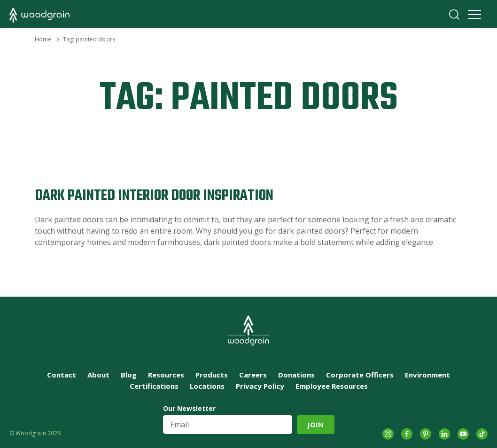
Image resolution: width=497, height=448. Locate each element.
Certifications (154, 386)
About (98, 375)
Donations (296, 375)
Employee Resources (332, 386)
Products (212, 375)
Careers (253, 375)
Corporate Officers (360, 375)
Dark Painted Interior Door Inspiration (154, 196)
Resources (166, 375)
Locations (207, 386)
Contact (62, 375)
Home (43, 39)
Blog (129, 375)
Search (454, 15)
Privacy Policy (260, 386)
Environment (427, 375)
